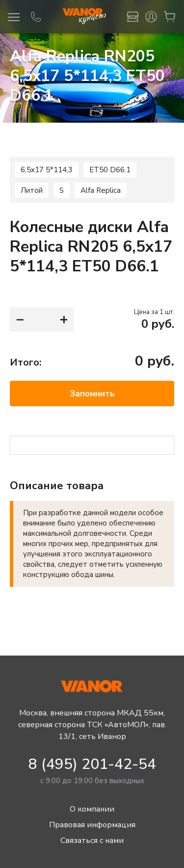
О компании (92, 809)
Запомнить (92, 394)
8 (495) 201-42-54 (92, 764)
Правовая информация (92, 825)
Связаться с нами (92, 841)
